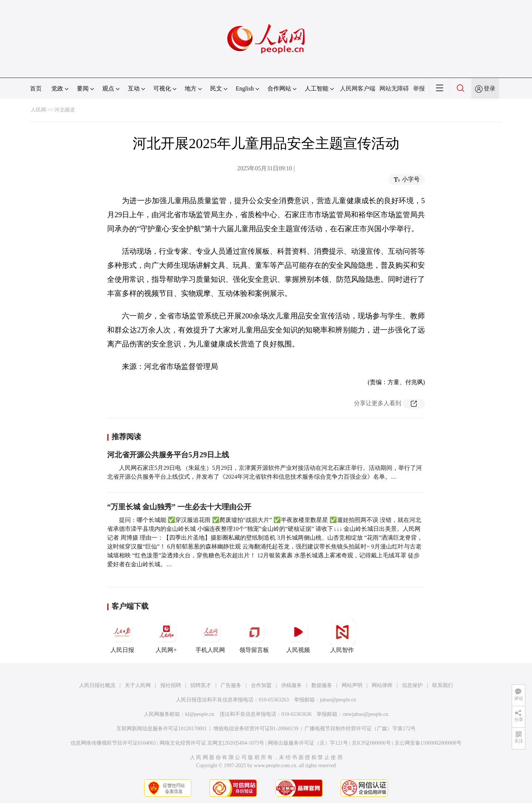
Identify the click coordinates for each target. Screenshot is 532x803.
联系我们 (443, 685)
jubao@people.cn (338, 700)
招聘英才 (201, 685)
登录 (490, 88)
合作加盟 (261, 685)
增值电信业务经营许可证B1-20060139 (256, 729)
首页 (36, 88)
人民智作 (342, 636)
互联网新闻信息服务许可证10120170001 (162, 729)
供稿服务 (291, 685)
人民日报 (122, 636)
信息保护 (412, 685)
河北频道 (65, 110)
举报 (419, 88)
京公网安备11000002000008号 (428, 743)
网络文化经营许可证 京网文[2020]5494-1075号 (212, 743)
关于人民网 (138, 685)
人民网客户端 (358, 88)
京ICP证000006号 (371, 743)
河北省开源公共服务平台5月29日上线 (168, 455)
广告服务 (231, 685)
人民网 (38, 110)
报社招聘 (171, 685)
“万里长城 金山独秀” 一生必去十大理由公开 (179, 507)
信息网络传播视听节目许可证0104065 (113, 743)
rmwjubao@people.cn (365, 714)
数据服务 (322, 685)
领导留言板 (254, 636)
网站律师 (382, 685)
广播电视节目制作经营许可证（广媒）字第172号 (360, 729)
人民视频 (298, 636)
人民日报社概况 (97, 685)
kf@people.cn (200, 714)
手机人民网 (210, 636)
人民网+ (166, 636)
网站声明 (352, 685)
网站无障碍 (394, 88)
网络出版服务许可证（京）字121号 (308, 743)
